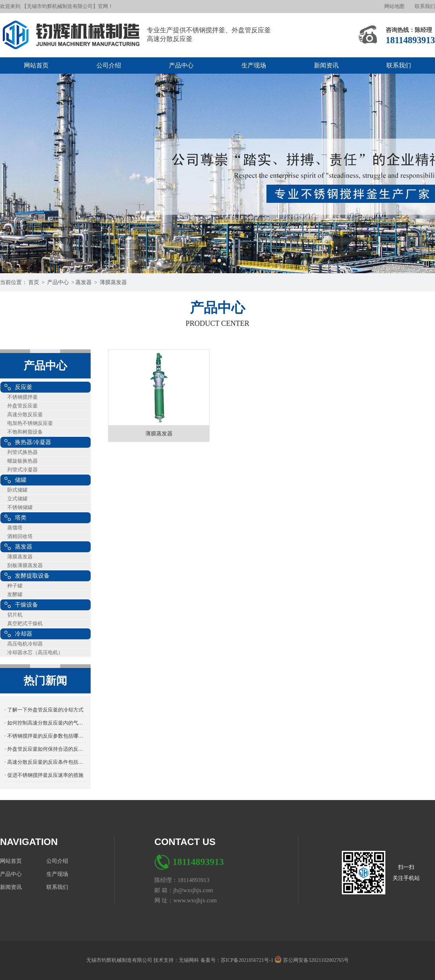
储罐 (21, 480)
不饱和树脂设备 (25, 432)
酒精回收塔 (20, 536)
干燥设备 (26, 605)
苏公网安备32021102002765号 (312, 960)
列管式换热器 (22, 452)
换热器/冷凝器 (33, 442)
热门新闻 (45, 680)
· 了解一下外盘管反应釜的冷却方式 (44, 710)
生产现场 (254, 65)
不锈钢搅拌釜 (22, 397)
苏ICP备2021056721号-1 (248, 960)
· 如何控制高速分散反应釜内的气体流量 (45, 723)
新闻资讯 (326, 65)
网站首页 (36, 65)
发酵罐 (15, 594)
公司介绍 (109, 65)
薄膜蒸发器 (113, 282)
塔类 (21, 518)
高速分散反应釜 (25, 415)
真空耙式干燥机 (25, 624)
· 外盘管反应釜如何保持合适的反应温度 (45, 749)
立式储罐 (17, 499)
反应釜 (24, 387)
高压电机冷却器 (25, 644)
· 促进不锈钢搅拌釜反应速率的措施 (44, 775)
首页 (34, 282)
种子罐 (15, 586)
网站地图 (394, 6)
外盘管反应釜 (22, 406)
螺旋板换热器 (22, 461)
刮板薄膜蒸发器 (25, 565)
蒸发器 (84, 282)
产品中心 (181, 65)
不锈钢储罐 (20, 507)
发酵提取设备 (32, 576)
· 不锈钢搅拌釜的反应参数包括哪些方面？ (45, 736)
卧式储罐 (17, 490)
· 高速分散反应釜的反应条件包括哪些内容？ (45, 762)
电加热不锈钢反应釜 (30, 423)
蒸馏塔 (15, 528)
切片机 (15, 615)
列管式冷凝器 (22, 470)
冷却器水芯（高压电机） (35, 653)
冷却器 (24, 634)
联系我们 (425, 6)
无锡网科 (190, 960)
